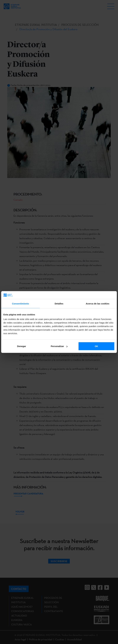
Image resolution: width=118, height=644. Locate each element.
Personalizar (59, 346)
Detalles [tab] (59, 303)
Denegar (22, 346)
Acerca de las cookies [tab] (98, 303)
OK (96, 346)
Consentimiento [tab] (20, 303)
